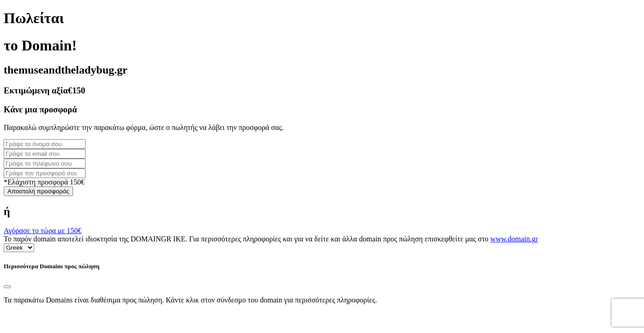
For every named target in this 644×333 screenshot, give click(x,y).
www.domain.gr (514, 239)
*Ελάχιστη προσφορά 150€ (44, 182)
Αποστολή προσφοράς (38, 191)
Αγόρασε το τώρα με (43, 231)
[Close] (7, 287)
